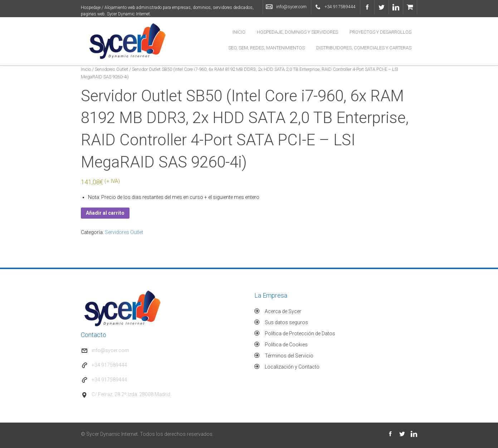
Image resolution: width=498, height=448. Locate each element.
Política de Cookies (286, 345)
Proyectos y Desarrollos (380, 32)
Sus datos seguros (286, 322)
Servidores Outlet (111, 69)
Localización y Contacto (292, 367)
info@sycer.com (291, 7)
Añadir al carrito (105, 213)
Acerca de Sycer (283, 311)
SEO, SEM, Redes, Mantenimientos (267, 48)
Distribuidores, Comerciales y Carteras (364, 48)
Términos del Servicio (289, 356)
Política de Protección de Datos (300, 333)
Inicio (239, 32)
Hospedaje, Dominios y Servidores (297, 32)
